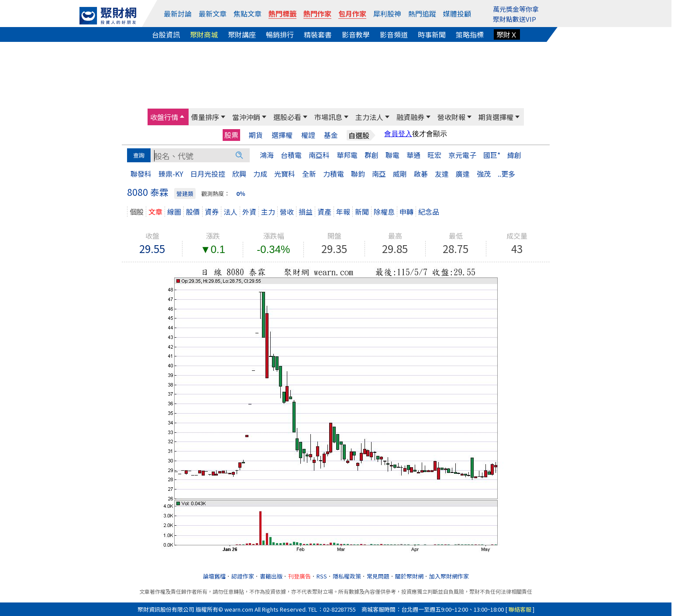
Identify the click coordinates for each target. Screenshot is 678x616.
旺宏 (434, 155)
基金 (331, 135)
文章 (155, 212)
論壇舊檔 (214, 576)
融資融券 (410, 117)
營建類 (185, 193)
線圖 (174, 212)
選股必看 (287, 117)
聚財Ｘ (507, 34)
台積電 (291, 155)
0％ (241, 193)
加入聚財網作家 (449, 576)
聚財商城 (204, 34)
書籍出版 (271, 576)
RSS (322, 576)
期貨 (256, 135)
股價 (193, 212)
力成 (260, 174)
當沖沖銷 (246, 117)
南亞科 (319, 155)
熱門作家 (317, 14)
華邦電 (347, 155)
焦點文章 (248, 14)
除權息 (384, 212)
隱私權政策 (347, 576)
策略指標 (470, 34)
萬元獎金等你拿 (516, 9)
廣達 (463, 174)
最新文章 (213, 14)
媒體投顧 (457, 14)
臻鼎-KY (171, 174)
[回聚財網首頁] (108, 16)
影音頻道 (394, 34)
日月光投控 (208, 174)
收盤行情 (164, 117)
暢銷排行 (280, 34)
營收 (287, 212)
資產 (324, 212)
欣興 (239, 174)
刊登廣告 (299, 576)
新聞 (362, 212)
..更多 (506, 174)
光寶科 (285, 174)
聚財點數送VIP (515, 19)
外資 (249, 212)
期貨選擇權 (496, 117)
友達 (442, 174)
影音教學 (356, 34)
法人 (231, 212)
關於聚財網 (409, 576)
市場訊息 (328, 117)
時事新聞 (432, 34)
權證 (308, 135)
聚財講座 (242, 34)
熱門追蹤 (422, 14)
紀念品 (429, 212)
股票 (231, 135)
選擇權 (282, 135)
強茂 (484, 174)
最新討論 (178, 14)
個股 (137, 212)
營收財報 (451, 117)
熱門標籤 (282, 14)
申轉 (406, 212)
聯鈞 (358, 174)
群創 (372, 155)
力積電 (334, 174)
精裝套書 (318, 34)
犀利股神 (387, 14)
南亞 (379, 174)
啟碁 (421, 174)
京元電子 (462, 155)
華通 (413, 155)
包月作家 (352, 14)
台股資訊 (166, 34)
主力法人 (369, 117)
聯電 (392, 155)
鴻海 (267, 155)
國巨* (492, 155)
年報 (343, 212)
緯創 (514, 155)
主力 (268, 212)
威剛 (400, 174)
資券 (212, 212)
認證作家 (243, 576)
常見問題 (378, 576)
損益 (306, 212)
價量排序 (205, 117)
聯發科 (141, 174)
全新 (309, 174)
